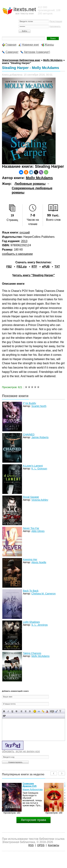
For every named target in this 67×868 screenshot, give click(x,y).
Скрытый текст (52, 711)
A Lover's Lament (33, 466)
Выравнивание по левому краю (22, 711)
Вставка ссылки (39, 711)
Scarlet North (39, 406)
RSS (31, 845)
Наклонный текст (8, 711)
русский (25, 232)
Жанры (49, 45)
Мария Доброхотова (33, 790)
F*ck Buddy (29, 403)
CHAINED (29, 434)
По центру (26, 711)
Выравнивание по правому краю (30, 711)
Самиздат (12, 52)
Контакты (54, 845)
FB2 (9, 267)
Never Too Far (31, 528)
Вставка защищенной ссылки (43, 711)
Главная (11, 45)
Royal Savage (31, 497)
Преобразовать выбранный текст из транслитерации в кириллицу (60, 711)
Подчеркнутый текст (12, 711)
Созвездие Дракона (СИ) (29, 785)
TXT (57, 267)
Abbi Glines (38, 531)
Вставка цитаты (56, 711)
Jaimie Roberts (40, 437)
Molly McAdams (39, 178)
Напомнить (55, 26)
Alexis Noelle (39, 562)
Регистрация (56, 21)
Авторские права (33, 820)
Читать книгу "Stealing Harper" (33, 275)
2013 (24, 241)
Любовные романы (30, 184)
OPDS (41, 845)
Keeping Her (30, 559)
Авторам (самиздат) (37, 52)
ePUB (46, 267)
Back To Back (31, 591)
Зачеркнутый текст (17, 711)
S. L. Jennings (40, 625)
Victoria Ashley (40, 500)
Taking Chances (32, 653)
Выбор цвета (47, 711)
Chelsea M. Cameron (44, 594)
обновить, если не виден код (21, 751)
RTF (34, 267)
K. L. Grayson (39, 469)
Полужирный (4, 711)
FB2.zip (22, 267)
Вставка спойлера (4, 716)
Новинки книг (30, 45)
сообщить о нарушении (17, 254)
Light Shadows (31, 622)
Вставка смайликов (35, 711)
